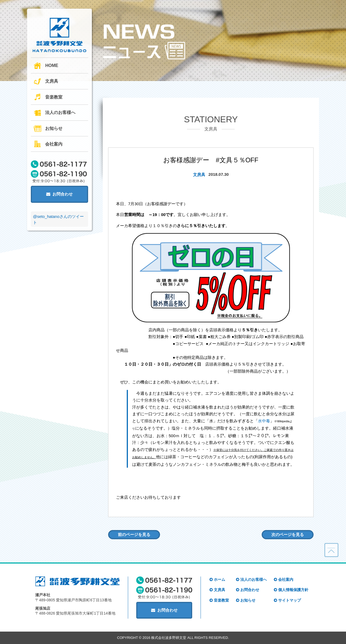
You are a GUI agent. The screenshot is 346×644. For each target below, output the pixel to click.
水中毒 (264, 421)
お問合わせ (59, 194)
